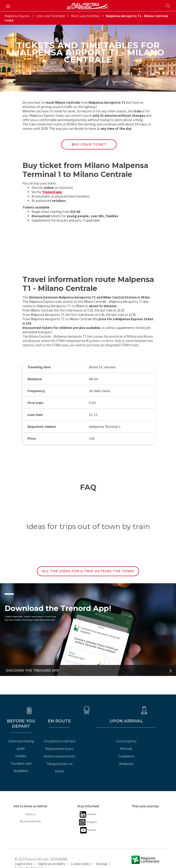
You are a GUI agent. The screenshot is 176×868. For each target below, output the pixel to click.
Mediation (145, 762)
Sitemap (102, 854)
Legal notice (24, 854)
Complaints (145, 754)
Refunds (146, 747)
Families (31, 747)
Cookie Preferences (29, 859)
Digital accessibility (52, 854)
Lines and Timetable (51, 16)
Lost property (145, 739)
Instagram (88, 813)
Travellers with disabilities (31, 754)
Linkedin (88, 805)
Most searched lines (85, 16)
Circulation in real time (88, 739)
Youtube (88, 821)
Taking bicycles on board (88, 762)
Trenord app (52, 194)
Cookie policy (81, 854)
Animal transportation (88, 754)
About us (31, 805)
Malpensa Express (17, 16)
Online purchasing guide (30, 739)
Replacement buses (88, 747)
